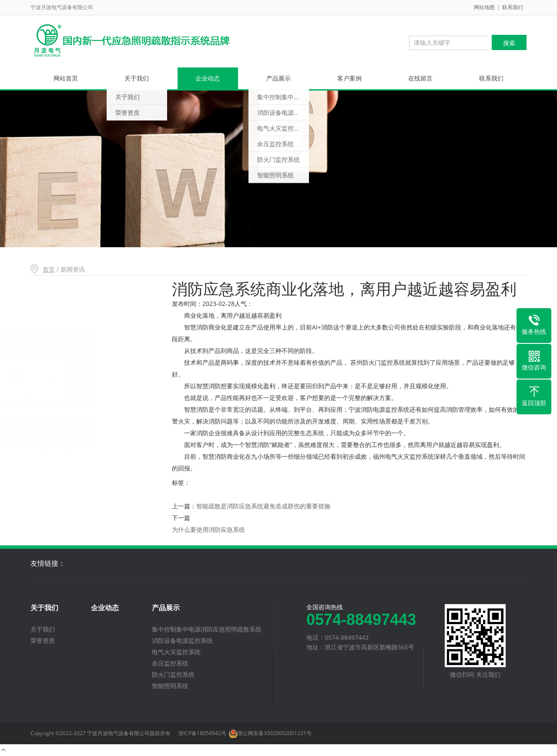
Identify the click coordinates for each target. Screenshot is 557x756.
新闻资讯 (51, 318)
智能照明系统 (170, 686)
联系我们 (513, 7)
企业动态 (208, 78)
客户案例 (349, 78)
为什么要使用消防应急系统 (208, 529)
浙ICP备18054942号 (202, 733)
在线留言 (420, 78)
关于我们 (137, 78)
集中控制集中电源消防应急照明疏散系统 (207, 629)
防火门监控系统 (173, 674)
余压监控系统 (170, 663)
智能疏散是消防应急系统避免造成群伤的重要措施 (263, 506)
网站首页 (66, 78)
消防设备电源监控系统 (182, 640)
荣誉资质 (43, 640)
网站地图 (484, 7)
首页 (49, 269)
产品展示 (278, 78)
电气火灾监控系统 (176, 652)
